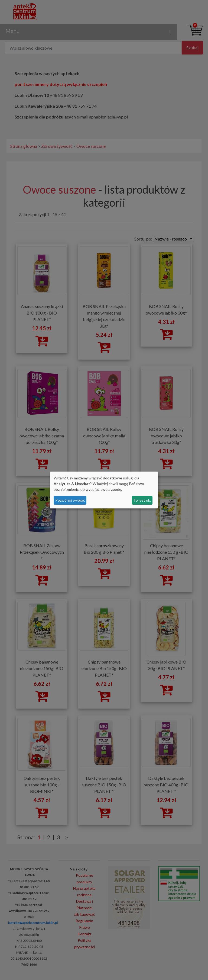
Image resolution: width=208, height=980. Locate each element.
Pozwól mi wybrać (70, 500)
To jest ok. (142, 500)
